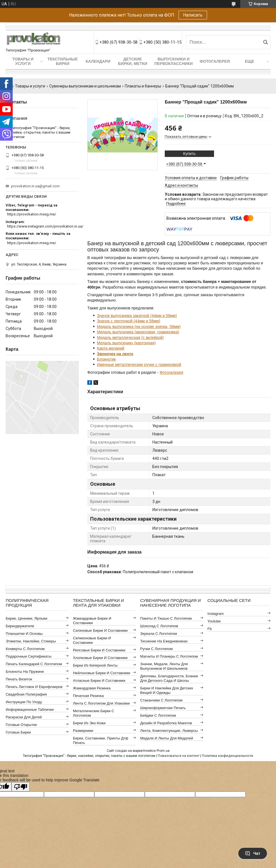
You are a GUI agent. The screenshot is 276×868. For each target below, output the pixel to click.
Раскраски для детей (24, 717)
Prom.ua (163, 751)
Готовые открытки (21, 725)
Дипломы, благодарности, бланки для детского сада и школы (169, 678)
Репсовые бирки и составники (99, 650)
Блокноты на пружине (25, 672)
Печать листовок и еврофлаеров (34, 687)
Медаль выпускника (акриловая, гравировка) (138, 332)
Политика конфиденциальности (228, 756)
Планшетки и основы (24, 634)
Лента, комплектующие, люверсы (169, 731)
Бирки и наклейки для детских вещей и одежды (167, 690)
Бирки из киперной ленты (95, 665)
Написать (193, 15)
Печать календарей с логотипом (34, 664)
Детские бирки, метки (133, 61)
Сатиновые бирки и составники (100, 630)
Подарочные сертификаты (28, 656)
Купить (189, 154)
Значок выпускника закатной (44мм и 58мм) (137, 316)
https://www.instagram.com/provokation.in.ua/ (45, 226)
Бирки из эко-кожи (89, 723)
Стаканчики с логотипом (161, 700)
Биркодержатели (20, 626)
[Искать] (265, 42)
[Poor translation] (21, 787)
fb (210, 629)
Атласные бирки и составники (99, 681)
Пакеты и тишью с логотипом (166, 618)
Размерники (83, 731)
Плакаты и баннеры (143, 86)
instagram (216, 614)
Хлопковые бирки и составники (100, 658)
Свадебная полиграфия (26, 694)
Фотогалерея (215, 61)
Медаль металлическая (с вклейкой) (130, 338)
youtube (214, 621)
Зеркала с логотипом (159, 634)
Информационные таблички (30, 710)
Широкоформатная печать (163, 708)
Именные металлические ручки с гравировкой (139, 365)
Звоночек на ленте (115, 354)
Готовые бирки (18, 732)
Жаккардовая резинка (92, 688)
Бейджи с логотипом (158, 715)
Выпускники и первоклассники (174, 61)
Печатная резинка (88, 696)
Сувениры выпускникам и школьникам (85, 86)
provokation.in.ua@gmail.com (35, 186)
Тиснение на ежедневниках (164, 641)
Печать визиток (19, 679)
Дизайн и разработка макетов (166, 723)
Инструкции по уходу (24, 702)
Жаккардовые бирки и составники (92, 621)
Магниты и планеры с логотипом (169, 656)
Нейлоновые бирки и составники (102, 673)
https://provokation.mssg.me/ (32, 214)
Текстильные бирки (63, 61)
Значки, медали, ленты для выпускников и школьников (164, 666)
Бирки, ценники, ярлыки (26, 618)
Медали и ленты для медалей (167, 738)
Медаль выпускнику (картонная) (126, 343)
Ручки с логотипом (156, 649)
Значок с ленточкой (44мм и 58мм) (129, 321)
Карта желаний (111, 348)
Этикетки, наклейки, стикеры (31, 641)
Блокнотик (106, 359)
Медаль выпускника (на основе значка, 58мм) (139, 327)
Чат (253, 853)
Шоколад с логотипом (159, 626)
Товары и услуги (23, 61)
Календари (98, 61)
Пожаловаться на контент (179, 756)
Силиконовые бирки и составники (92, 640)
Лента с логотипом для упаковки (101, 703)
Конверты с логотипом (25, 649)
